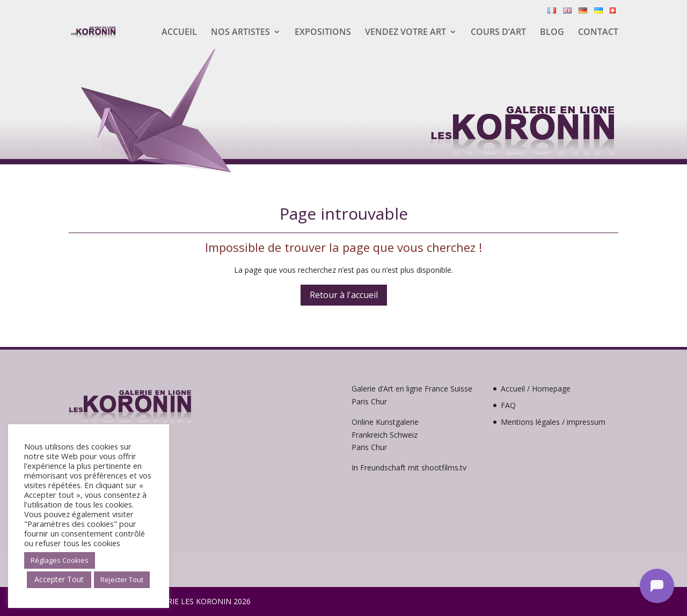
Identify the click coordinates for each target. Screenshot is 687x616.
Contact (598, 33)
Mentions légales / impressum (553, 422)
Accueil (179, 33)
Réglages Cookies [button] (60, 560)
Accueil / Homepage (536, 389)
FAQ (508, 405)
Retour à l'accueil (344, 295)
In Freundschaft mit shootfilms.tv (409, 468)
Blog (552, 33)
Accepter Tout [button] (59, 579)
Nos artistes (240, 33)
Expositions (323, 33)
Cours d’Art (498, 33)
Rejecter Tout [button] (122, 579)
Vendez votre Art (405, 33)
